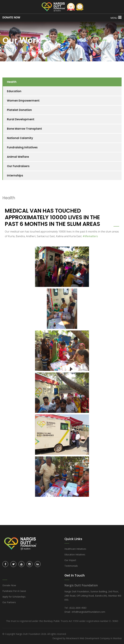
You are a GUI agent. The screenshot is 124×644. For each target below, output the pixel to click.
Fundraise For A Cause (14, 591)
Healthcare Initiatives (75, 549)
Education (14, 91)
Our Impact (70, 560)
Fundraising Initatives (22, 147)
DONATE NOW (11, 18)
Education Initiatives (75, 554)
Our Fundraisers (18, 166)
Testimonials (71, 566)
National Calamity (20, 138)
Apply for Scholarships (14, 597)
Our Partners (9, 602)
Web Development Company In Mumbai (101, 638)
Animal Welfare (18, 157)
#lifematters (90, 236)
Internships (15, 175)
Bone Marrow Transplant (24, 129)
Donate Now (9, 585)
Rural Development (21, 119)
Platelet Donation (19, 110)
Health (12, 82)
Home (103, 40)
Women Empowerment (23, 101)
